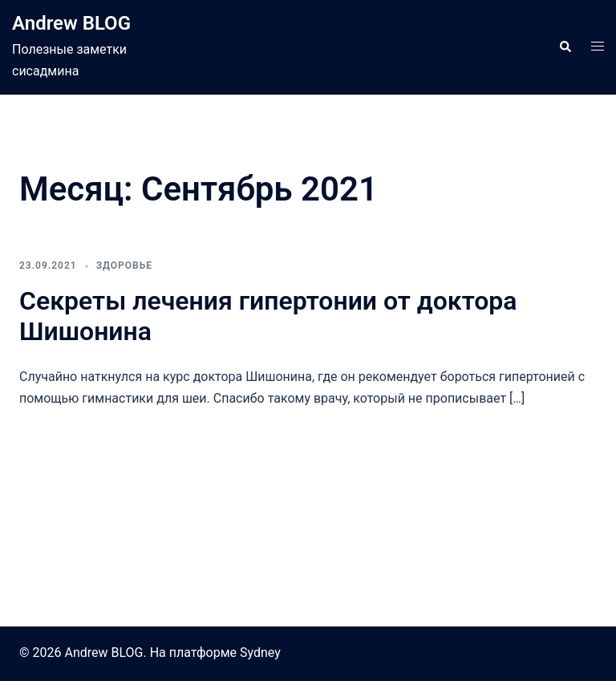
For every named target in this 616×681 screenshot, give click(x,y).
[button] (565, 47)
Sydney (260, 653)
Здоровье (124, 266)
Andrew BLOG (71, 23)
